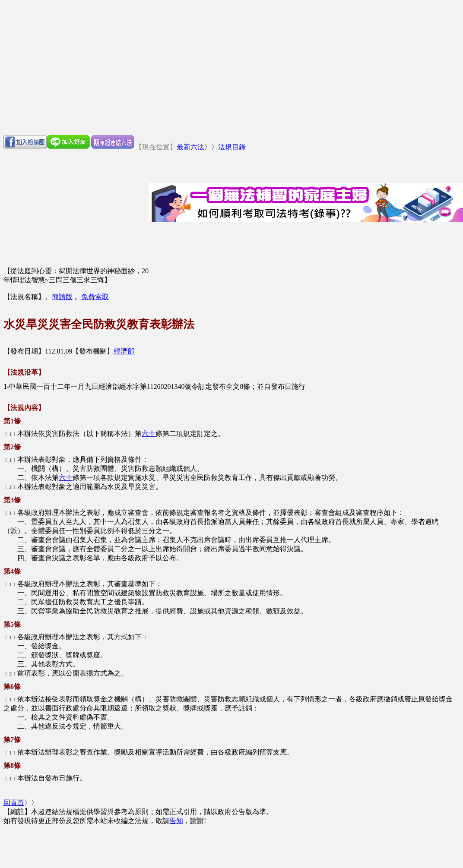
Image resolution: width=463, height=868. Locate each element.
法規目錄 (232, 147)
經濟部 (124, 351)
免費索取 (95, 297)
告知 (176, 821)
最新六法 (190, 147)
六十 (149, 434)
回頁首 (14, 803)
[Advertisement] (231, 67)
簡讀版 (62, 297)
